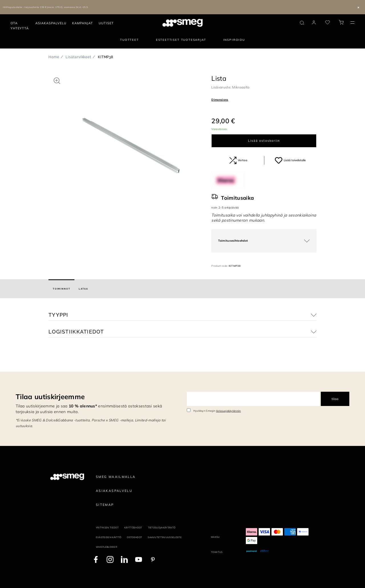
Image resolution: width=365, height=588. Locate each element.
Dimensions (220, 100)
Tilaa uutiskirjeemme (50, 397)
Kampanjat (83, 23)
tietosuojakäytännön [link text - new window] (229, 411)
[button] (57, 80)
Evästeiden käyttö (109, 537)
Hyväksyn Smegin (217, 411)
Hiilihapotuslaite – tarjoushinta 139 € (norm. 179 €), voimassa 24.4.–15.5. (46, 7)
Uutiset (106, 23)
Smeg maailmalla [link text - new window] (116, 477)
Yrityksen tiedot (107, 528)
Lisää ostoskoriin (264, 141)
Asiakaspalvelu (51, 23)
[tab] (61, 289)
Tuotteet (129, 40)
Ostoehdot (134, 537)
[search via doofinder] (302, 23)
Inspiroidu (234, 40)
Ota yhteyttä (20, 26)
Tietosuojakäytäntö (162, 528)
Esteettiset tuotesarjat (181, 40)
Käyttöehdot (133, 528)
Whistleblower (107, 547)
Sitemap (105, 505)
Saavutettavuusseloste (165, 537)
